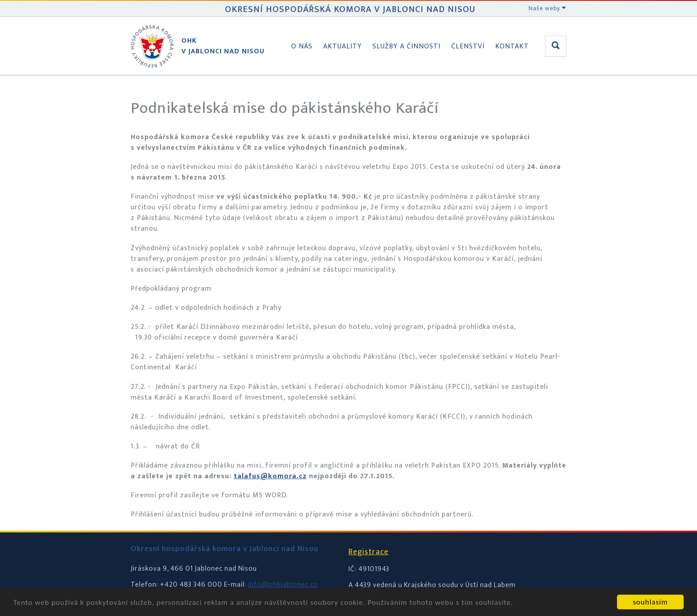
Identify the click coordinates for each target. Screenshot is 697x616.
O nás (302, 46)
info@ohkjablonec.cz (283, 585)
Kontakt (512, 46)
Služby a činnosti (407, 46)
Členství (468, 46)
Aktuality (342, 46)
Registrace (369, 552)
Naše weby (547, 8)
